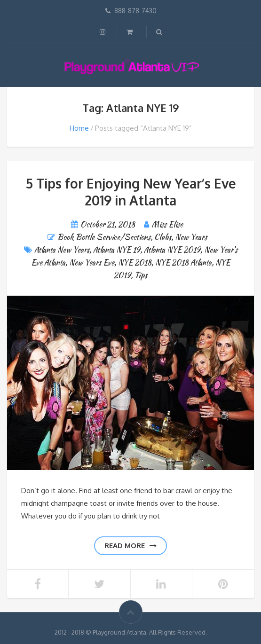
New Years (191, 237)
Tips (141, 275)
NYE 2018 (135, 263)
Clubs (163, 237)
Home (79, 128)
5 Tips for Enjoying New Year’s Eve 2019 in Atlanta (131, 192)
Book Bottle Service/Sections (104, 237)
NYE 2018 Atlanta (183, 263)
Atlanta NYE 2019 (172, 250)
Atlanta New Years (62, 250)
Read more (130, 546)
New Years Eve (92, 263)
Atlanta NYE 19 (117, 250)
